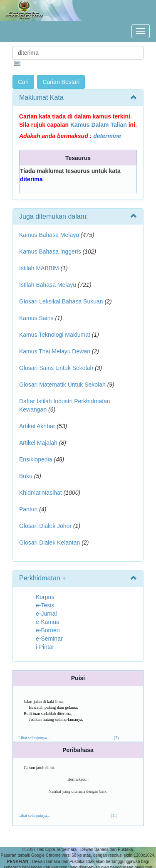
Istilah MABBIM (39, 268)
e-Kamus (47, 622)
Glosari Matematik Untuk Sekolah (62, 385)
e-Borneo (48, 630)
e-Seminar (49, 639)
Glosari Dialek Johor (45, 526)
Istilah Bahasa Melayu (48, 285)
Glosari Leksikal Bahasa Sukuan (61, 301)
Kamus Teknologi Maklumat (55, 335)
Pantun (28, 509)
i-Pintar (45, 647)
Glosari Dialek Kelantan (50, 542)
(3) (116, 738)
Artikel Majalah (38, 443)
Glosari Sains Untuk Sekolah (56, 368)
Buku (26, 476)
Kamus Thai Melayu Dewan (55, 351)
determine (107, 136)
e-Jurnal (46, 614)
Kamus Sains (36, 318)
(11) (114, 815)
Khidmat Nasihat (41, 493)
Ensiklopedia (36, 459)
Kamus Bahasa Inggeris (50, 252)
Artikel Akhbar (37, 426)
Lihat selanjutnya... (34, 738)
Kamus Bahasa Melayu (50, 235)
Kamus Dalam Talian (99, 125)
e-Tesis (45, 605)
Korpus (45, 597)
